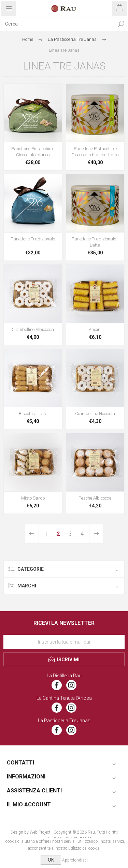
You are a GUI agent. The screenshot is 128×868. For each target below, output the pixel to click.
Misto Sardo (33, 498)
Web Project (40, 832)
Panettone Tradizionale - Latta (95, 242)
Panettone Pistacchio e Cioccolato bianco (33, 152)
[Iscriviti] (64, 642)
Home (28, 39)
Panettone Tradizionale (33, 239)
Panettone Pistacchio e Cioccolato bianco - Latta (95, 152)
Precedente (32, 534)
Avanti (96, 534)
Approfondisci (75, 860)
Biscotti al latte (33, 414)
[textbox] (57, 24)
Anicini (95, 329)
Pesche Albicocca (95, 498)
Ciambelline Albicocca (33, 329)
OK (51, 860)
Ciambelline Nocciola (95, 414)
